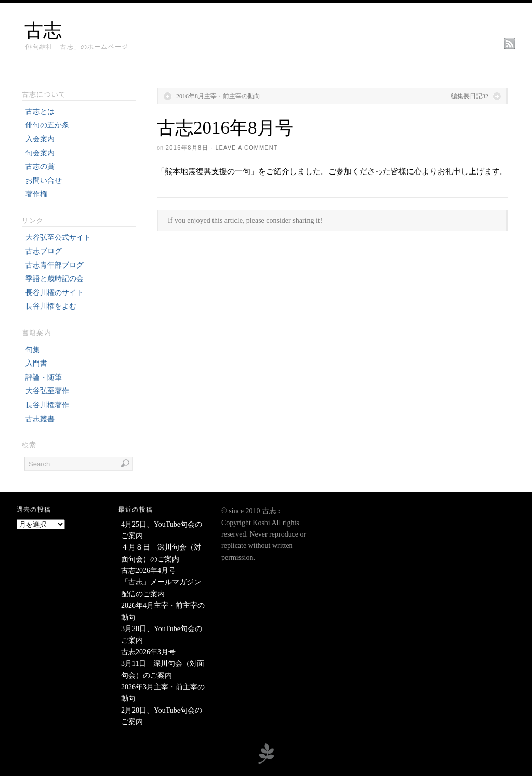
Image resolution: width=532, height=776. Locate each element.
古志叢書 (40, 419)
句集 (33, 350)
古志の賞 (40, 166)
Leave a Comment (246, 148)
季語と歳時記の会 (55, 279)
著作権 (36, 194)
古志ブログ (44, 251)
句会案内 (40, 153)
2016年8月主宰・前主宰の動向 (218, 96)
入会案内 (40, 139)
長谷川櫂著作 (47, 405)
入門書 (36, 363)
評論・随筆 (44, 377)
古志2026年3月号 (148, 652)
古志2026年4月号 (148, 571)
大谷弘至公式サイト (58, 238)
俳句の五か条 (47, 125)
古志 (43, 31)
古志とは (40, 111)
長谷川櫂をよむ (51, 306)
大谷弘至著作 (47, 391)
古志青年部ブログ (55, 265)
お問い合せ (44, 180)
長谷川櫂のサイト (55, 293)
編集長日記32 (470, 96)
